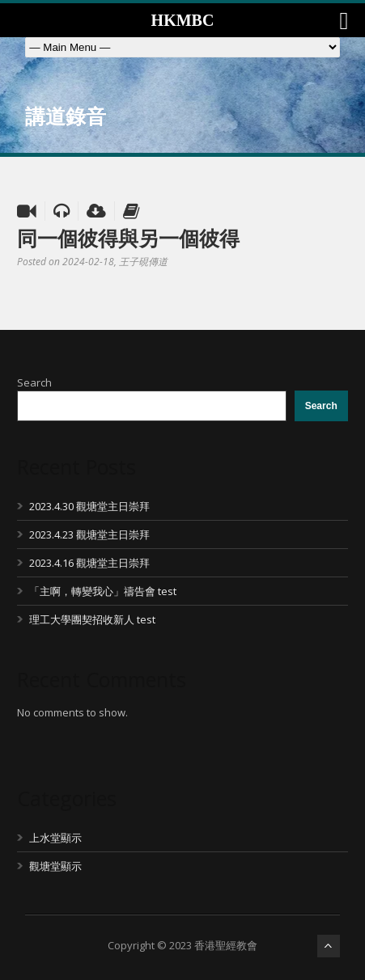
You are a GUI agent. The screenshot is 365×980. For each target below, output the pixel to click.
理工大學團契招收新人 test (92, 619)
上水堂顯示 (55, 838)
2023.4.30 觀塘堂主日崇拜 (89, 506)
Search (34, 382)
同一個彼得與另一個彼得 (128, 238)
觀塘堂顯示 (55, 866)
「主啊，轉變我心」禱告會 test (103, 591)
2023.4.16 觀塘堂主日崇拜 (89, 563)
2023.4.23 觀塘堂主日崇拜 (89, 534)
